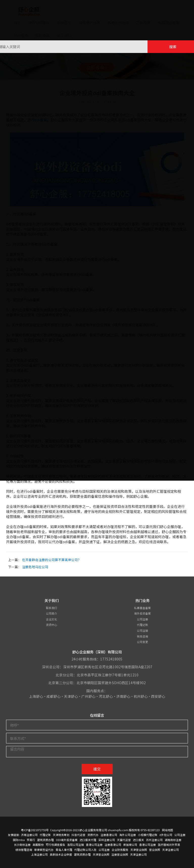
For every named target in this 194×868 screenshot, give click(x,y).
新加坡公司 (130, 845)
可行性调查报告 (55, 845)
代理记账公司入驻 (85, 850)
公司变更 (142, 642)
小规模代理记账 (148, 835)
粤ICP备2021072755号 (35, 830)
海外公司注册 (128, 835)
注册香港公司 (109, 835)
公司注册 (142, 619)
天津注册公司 (171, 850)
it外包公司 (166, 835)
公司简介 (52, 613)
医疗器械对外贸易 (169, 845)
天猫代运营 (124, 840)
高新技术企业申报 (61, 854)
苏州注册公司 (154, 840)
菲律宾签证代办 (44, 850)
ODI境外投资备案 (67, 840)
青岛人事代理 (64, 850)
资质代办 (93, 835)
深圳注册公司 (107, 840)
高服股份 (38, 845)
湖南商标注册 (173, 840)
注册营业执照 (120, 854)
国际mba (19, 840)
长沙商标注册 (22, 845)
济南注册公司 (29, 835)
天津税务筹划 (61, 835)
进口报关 (138, 840)
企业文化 (52, 619)
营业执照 (155, 850)
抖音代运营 (78, 835)
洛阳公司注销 (76, 845)
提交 (97, 769)
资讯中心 (52, 625)
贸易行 (31, 840)
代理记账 (142, 625)
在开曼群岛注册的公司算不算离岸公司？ (52, 560)
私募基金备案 (142, 608)
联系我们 (52, 608)
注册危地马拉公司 (35, 567)
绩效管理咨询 (24, 850)
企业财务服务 (120, 850)
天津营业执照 (139, 850)
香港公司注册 (94, 845)
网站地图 (167, 830)
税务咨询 (142, 636)
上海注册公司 (39, 854)
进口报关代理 (88, 840)
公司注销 (142, 630)
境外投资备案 (142, 613)
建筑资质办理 (45, 840)
